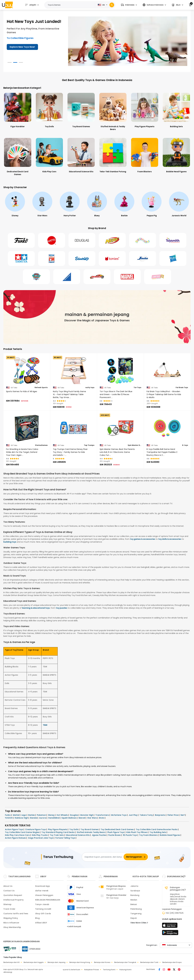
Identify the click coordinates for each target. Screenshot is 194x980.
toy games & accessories (143, 539)
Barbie (32, 815)
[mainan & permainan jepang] (97, 317)
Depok (134, 918)
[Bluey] (124, 204)
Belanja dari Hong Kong (80, 962)
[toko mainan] (170, 933)
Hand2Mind (54, 818)
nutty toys (90, 388)
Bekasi (134, 904)
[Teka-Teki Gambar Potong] (113, 155)
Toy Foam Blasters (149, 835)
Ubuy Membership (12, 927)
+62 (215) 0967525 (174, 913)
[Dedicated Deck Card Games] (18, 157)
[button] (129, 5)
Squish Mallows (69, 818)
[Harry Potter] (97, 204)
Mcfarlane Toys (119, 815)
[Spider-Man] (15, 204)
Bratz (102, 818)
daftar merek (42, 891)
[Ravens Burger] (67, 277)
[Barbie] (152, 204)
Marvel (82, 818)
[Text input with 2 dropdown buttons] (71, 5)
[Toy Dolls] (49, 110)
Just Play (133, 815)
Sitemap (7, 904)
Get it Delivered (18, 43)
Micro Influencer (11, 923)
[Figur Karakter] (18, 110)
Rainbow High (22, 818)
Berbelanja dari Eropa (172, 962)
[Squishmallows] (143, 240)
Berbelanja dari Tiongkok (125, 962)
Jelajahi (31, 5)
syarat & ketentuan (71, 970)
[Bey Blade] (97, 277)
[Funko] (21, 240)
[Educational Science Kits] (81, 155)
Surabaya (135, 891)
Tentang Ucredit (43, 909)
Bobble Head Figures (170, 835)
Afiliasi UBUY (41, 923)
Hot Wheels (62, 815)
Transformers (102, 815)
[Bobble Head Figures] (176, 155)
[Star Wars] (70, 204)
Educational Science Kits (78, 835)
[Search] (112, 5)
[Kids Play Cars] (49, 155)
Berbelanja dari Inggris (34, 962)
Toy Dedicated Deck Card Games (117, 829)
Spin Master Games (134, 445)
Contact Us (9, 891)
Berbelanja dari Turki (149, 962)
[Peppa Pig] (179, 204)
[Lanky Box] (158, 277)
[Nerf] (112, 240)
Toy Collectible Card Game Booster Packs (157, 829)
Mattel (16, 815)
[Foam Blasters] (145, 155)
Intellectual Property (13, 900)
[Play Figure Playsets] (145, 110)
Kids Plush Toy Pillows (137, 832)
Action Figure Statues (16, 838)
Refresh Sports (41, 388)
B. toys (185, 445)
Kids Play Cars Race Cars (18, 835)
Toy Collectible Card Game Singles (22, 832)
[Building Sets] (176, 110)
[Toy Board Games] (81, 110)
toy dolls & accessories (170, 539)
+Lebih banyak (74, 926)
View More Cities (139, 923)
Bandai (34, 818)
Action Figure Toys (14, 829)
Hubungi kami (125, 970)
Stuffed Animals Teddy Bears (91, 832)
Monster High (87, 815)
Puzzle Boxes (115, 835)
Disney (52, 815)
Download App (43, 886)
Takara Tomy (146, 815)
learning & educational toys (36, 608)
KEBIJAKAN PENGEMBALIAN (48, 900)
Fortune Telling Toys (66, 838)
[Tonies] (112, 258)
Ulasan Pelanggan (44, 895)
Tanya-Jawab (42, 904)
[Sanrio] (82, 258)
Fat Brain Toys (182, 388)
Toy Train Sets (57, 835)
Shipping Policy (11, 918)
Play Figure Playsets (58, 829)
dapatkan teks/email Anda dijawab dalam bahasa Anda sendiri (178, 899)
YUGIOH (9, 818)
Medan (134, 900)
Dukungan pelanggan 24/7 (178, 889)
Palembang (136, 909)
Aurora (43, 818)
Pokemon (42, 815)
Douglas (74, 815)
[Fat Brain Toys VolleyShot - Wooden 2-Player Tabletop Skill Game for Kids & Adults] (167, 371)
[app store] (170, 926)
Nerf (183, 815)
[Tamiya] (21, 258)
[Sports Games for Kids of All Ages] (27, 371)
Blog (37, 918)
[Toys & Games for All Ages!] (128, 41)
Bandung (135, 895)
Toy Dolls (74, 829)
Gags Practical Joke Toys (41, 838)
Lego (24, 815)
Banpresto (160, 815)
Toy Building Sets (158, 832)
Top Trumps (89, 445)
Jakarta (134, 886)
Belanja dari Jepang (56, 962)
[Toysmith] (173, 240)
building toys (10, 542)
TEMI (45, 725)
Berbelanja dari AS (11, 962)
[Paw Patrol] (36, 277)
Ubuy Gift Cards (43, 914)
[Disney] (42, 204)
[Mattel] (52, 240)
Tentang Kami (109, 970)
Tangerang (136, 914)
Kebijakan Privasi (92, 970)
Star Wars (92, 818)
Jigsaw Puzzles (99, 835)
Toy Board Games (90, 829)
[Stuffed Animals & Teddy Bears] (113, 111)
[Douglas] (82, 240)
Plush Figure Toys (116, 832)
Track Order (9, 909)
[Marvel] (127, 277)
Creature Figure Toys (36, 829)
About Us (8, 886)
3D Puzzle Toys (130, 835)
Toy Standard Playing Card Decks (58, 832)
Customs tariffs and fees (16, 914)
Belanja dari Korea (102, 962)
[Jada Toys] (143, 258)
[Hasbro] (173, 258)
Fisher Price (173, 815)
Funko (8, 815)
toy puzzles (62, 608)
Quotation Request (13, 895)
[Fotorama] (52, 258)
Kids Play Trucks (40, 835)
